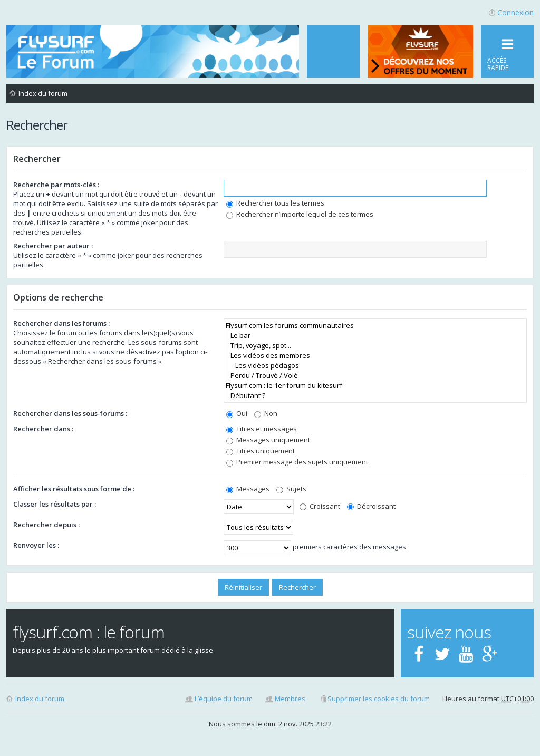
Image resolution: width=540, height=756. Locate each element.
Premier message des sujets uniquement (297, 462)
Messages (248, 489)
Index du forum (40, 699)
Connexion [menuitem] (515, 12)
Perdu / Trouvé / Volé (375, 376)
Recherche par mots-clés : (56, 185)
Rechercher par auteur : (53, 246)
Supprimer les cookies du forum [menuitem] (379, 699)
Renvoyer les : (36, 545)
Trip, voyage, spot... (375, 346)
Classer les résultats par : (55, 504)
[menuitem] (333, 52)
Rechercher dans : (43, 429)
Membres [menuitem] (290, 699)
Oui (237, 413)
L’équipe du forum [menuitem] (224, 699)
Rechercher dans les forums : (61, 323)
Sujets (291, 489)
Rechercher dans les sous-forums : (70, 413)
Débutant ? (375, 396)
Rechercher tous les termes (275, 203)
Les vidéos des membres (375, 356)
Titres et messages (262, 429)
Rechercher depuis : (46, 525)
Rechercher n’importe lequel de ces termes (300, 214)
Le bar (375, 336)
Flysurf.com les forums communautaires (375, 326)
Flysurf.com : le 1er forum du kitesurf (375, 386)
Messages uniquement (268, 440)
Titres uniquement (261, 451)
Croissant (320, 506)
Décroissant (371, 506)
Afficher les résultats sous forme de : (74, 489)
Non (266, 413)
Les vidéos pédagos (375, 366)
